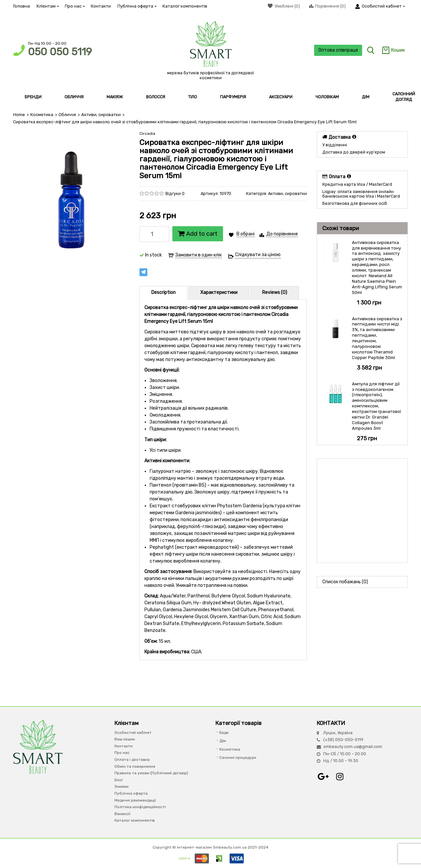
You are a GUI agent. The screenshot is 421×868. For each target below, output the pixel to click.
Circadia (147, 133)
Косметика (42, 115)
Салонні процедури (238, 758)
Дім (223, 741)
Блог (119, 780)
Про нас (74, 6)
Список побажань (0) (345, 581)
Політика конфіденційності (140, 807)
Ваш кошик (125, 739)
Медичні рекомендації (135, 800)
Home (19, 115)
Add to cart (198, 234)
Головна (22, 6)
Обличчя (67, 115)
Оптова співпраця (337, 50)
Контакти (101, 6)
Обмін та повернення (135, 766)
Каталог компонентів (185, 6)
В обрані (246, 234)
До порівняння (282, 234)
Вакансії (122, 814)
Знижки (122, 786)
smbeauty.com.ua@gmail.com (353, 747)
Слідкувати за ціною (258, 255)
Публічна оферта (137, 6)
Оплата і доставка (132, 759)
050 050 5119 (60, 52)
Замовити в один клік (198, 255)
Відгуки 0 (175, 193)
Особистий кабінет (133, 733)
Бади (224, 733)
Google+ (323, 777)
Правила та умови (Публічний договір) (151, 773)
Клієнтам (47, 6)
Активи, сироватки (100, 115)
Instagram (340, 777)
